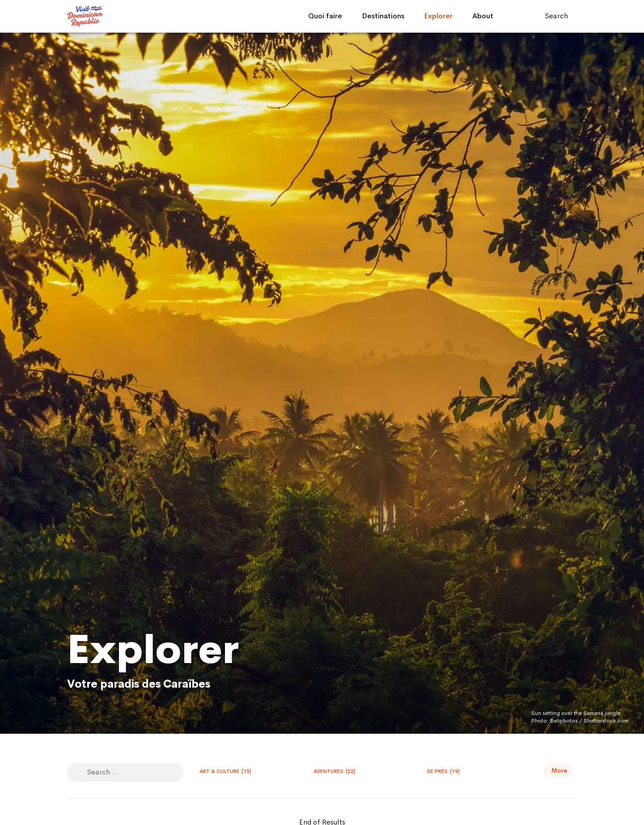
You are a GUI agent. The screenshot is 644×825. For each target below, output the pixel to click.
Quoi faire (325, 16)
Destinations (383, 16)
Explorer (438, 16)
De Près (443, 771)
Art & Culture (225, 771)
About (483, 16)
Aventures (335, 771)
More (559, 770)
